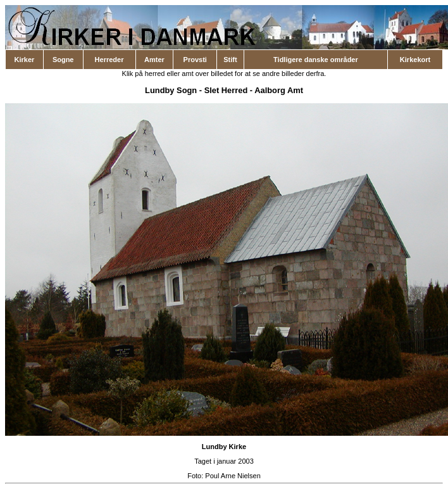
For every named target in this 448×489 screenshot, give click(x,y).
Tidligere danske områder (316, 60)
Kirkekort (415, 60)
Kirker (25, 60)
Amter (154, 60)
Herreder (109, 60)
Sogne (63, 60)
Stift (230, 60)
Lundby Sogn (171, 90)
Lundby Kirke (224, 447)
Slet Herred (226, 90)
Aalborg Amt (279, 90)
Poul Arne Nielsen (233, 476)
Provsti (195, 60)
